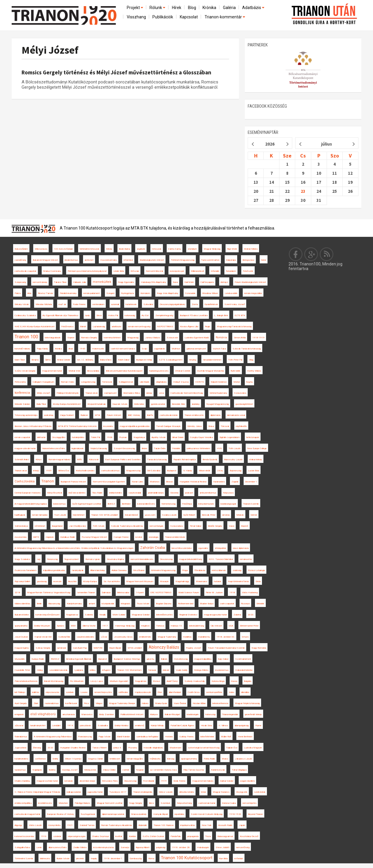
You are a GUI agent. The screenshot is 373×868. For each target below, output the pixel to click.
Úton (160, 692)
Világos (99, 703)
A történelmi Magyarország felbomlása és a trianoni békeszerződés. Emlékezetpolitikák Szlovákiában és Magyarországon (74, 548)
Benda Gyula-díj (210, 460)
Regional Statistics (188, 615)
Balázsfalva (106, 360)
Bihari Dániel (178, 437)
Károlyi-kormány (74, 604)
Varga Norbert (67, 415)
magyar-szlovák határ (25, 448)
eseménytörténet (112, 338)
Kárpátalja (231, 260)
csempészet (110, 393)
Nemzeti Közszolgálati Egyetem (109, 482)
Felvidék (176, 448)
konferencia (22, 393)
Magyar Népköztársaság (247, 703)
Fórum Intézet (114, 415)
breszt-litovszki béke (182, 548)
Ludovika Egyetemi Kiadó (197, 338)
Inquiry (94, 859)
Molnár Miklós (251, 249)
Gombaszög (136, 859)
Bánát (83, 327)
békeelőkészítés (164, 615)
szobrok (57, 836)
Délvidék (260, 604)
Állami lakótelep (98, 570)
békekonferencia (220, 703)
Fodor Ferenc (79, 304)
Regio (207, 327)
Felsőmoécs (67, 327)
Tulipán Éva (232, 748)
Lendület (56, 726)
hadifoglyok (20, 515)
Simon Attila (240, 338)
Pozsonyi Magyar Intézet (94, 537)
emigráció (19, 714)
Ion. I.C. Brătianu (85, 360)
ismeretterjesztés (103, 692)
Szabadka (103, 726)
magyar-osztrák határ (47, 781)
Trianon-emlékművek (175, 537)
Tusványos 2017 (118, 792)
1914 (70, 726)
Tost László (60, 515)
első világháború (43, 714)
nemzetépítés (249, 803)
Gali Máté (189, 282)
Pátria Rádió (209, 759)
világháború (161, 382)
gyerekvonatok (158, 404)
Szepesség (20, 282)
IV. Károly (188, 471)
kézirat (139, 537)
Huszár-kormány (109, 260)
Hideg (40, 670)
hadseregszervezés (159, 371)
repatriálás (179, 814)
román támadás (40, 515)
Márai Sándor (64, 360)
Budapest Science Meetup (127, 659)
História (169, 737)
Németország (168, 504)
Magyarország (133, 471)
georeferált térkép (253, 714)
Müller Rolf (226, 737)
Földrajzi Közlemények (68, 393)
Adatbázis (254, 8)
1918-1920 (235, 814)
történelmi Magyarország (163, 570)
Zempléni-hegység (164, 315)
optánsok (62, 648)
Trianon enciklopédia (143, 792)
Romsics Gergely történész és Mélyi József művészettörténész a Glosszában (116, 72)
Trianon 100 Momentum (129, 670)
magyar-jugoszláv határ (215, 615)
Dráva (211, 426)
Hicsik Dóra (206, 726)
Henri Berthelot (245, 737)
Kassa (234, 681)
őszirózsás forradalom (25, 570)
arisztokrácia (68, 714)
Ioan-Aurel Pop (80, 648)
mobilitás (187, 637)
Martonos (155, 482)
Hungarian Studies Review (73, 748)
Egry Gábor (223, 659)
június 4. (117, 748)
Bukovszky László (233, 460)
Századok (190, 293)
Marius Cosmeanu (52, 271)
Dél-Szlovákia (154, 471)
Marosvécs (87, 714)
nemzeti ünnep (40, 282)
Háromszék (98, 349)
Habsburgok (203, 847)
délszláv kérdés (187, 792)
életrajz (224, 282)
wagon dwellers (247, 781)
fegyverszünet (72, 559)
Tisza (208, 836)
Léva (161, 393)
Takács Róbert (100, 748)
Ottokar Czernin (183, 371)
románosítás (246, 559)
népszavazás (52, 692)
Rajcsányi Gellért (22, 581)
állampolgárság (242, 726)
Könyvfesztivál (54, 493)
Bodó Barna (124, 249)
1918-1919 (258, 338)
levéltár (119, 836)
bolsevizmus (59, 504)
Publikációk (163, 17)
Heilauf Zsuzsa (181, 382)
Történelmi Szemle (24, 859)
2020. (251, 615)
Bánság (171, 759)
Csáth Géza (193, 692)
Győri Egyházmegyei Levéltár (87, 504)
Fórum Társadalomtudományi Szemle (226, 648)
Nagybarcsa (72, 615)
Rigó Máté (232, 249)
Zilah (36, 703)
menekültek (102, 282)
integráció (125, 604)
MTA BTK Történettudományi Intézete (77, 426)
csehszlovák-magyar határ (27, 814)
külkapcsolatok (74, 792)
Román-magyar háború (59, 460)
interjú (36, 471)
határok (218, 581)
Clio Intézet (216, 626)
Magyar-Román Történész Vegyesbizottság (49, 593)
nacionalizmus (52, 703)
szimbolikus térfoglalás (147, 737)
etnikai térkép (256, 460)
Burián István (63, 859)
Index (232, 692)
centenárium (98, 304)
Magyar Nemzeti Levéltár (110, 803)
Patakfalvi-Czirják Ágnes (182, 726)
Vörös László (35, 825)
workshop (49, 415)
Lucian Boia (254, 471)
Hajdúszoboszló (143, 692)
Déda (258, 581)
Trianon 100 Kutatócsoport (187, 858)
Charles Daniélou (22, 781)
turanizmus (20, 770)
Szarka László (169, 515)
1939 (49, 471)
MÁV (80, 460)
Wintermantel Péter (249, 626)
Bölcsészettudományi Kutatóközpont (124, 371)
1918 (232, 593)
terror (264, 260)
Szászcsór (172, 338)
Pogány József (193, 648)
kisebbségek (193, 714)
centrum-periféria (214, 692)
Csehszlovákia (25, 481)
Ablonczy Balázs (164, 647)
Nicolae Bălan (199, 703)
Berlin (39, 604)
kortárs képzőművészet (47, 615)
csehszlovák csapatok (25, 271)
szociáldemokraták (58, 670)
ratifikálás (123, 692)
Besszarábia (93, 371)
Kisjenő (245, 526)
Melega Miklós (201, 670)
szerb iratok (260, 792)
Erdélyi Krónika (121, 726)
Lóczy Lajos (97, 681)
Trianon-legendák (230, 714)
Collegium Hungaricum (43, 382)
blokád (166, 670)
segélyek (141, 249)
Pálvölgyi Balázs (82, 803)
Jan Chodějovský (78, 526)
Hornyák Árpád (161, 814)
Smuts (245, 637)
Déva (99, 315)
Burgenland (57, 526)
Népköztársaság (99, 448)
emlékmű (139, 726)
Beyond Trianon (255, 814)
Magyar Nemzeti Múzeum (140, 581)
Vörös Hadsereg (250, 593)
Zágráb (235, 482)
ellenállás (245, 692)
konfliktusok (71, 703)
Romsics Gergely (89, 338)
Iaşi (38, 559)
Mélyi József (50, 50)
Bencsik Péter (209, 515)
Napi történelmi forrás (238, 581)
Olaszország (130, 781)
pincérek (80, 859)
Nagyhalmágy (182, 581)
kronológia (154, 537)
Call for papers (207, 282)
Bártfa (150, 415)
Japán (242, 825)
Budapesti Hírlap (144, 360)
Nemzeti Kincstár (154, 271)
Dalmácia (106, 593)
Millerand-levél (197, 271)
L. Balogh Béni (221, 315)
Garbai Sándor (227, 781)
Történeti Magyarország (183, 260)
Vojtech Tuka (219, 349)
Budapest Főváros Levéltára (194, 315)
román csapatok (22, 437)
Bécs (151, 803)
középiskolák (108, 604)
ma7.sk (62, 304)
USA (231, 626)
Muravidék (20, 659)
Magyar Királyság (212, 249)
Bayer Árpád (115, 648)
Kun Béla (223, 859)
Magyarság (133, 338)
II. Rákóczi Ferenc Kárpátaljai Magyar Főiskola (37, 792)
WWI (73, 626)
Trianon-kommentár (225, 17)
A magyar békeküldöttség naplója (31, 504)
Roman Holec (68, 382)
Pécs (86, 703)
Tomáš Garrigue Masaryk (168, 426)
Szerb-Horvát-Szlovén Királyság (207, 814)
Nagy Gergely (136, 803)
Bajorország (235, 471)
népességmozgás (77, 836)
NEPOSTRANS (165, 327)
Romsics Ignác (93, 559)
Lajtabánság (99, 327)
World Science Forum (189, 593)
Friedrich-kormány (68, 293)
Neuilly (103, 615)
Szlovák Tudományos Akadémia (127, 526)
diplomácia (215, 415)
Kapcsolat (189, 17)
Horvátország (181, 659)
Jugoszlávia (20, 748)
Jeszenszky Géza (123, 637)
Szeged (110, 293)
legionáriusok (78, 448)
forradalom (231, 271)
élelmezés (45, 859)
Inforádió (215, 271)
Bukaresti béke (22, 615)
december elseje (87, 781)
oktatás (226, 515)
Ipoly (87, 315)
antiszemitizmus (208, 493)
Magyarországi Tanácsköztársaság (234, 327)
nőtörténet (40, 526)
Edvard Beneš (131, 515)
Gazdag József (70, 770)
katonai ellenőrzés (146, 504)
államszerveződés (57, 847)
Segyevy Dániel (95, 759)
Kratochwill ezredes (85, 471)
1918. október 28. (181, 847)
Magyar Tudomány (167, 637)
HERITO (200, 382)
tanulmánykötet (38, 726)
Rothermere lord (186, 604)
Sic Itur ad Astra (111, 581)
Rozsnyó (245, 604)
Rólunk (158, 8)
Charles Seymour (100, 836)
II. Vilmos (223, 726)
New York (207, 825)
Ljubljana (79, 670)
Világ (251, 360)
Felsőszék (248, 271)
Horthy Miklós (254, 371)
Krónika (209, 8)
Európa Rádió (38, 659)
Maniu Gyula (161, 703)
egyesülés (203, 548)
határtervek (131, 304)
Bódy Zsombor (106, 714)
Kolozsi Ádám (21, 249)
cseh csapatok (227, 604)
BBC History (134, 415)
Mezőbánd (139, 570)
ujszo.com (150, 515)
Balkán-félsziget (172, 714)
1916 (44, 836)
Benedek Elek (178, 404)
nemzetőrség (243, 847)
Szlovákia (148, 304)
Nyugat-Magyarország (218, 404)
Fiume (258, 726)
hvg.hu (249, 382)
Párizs (18, 293)
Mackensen (175, 748)
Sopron (71, 338)
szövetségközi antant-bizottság (204, 748)
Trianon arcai (21, 471)
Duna (175, 282)
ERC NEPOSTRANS (161, 593)
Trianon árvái (91, 393)
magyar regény (22, 648)
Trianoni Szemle (251, 504)
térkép (109, 249)
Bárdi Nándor (123, 737)
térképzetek (90, 770)
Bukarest (103, 659)
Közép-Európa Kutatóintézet (67, 404)
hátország (210, 714)
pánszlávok (85, 726)
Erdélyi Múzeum (42, 626)
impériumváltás (188, 825)
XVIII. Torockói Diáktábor (221, 559)
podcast (189, 493)
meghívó (145, 626)
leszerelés (108, 426)
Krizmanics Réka (131, 393)
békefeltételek (207, 737)
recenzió (57, 581)
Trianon (48, 481)
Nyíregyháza (127, 293)
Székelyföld (64, 637)
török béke (139, 404)
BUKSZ (111, 504)
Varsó (232, 526)
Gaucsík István (120, 404)
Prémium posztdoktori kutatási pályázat (87, 271)
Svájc (145, 349)
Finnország (52, 559)
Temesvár (107, 382)
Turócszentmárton (210, 260)
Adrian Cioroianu (119, 570)
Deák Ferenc (180, 781)
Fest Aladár (149, 781)
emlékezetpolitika (23, 803)
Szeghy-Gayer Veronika (201, 437)
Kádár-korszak (218, 770)
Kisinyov (154, 714)
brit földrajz (20, 692)
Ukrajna (35, 360)
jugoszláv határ (95, 792)
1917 (105, 626)
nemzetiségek (156, 526)
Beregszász (248, 260)
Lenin (39, 847)
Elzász (156, 681)
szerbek (70, 692)
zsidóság (237, 570)
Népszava (228, 493)
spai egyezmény (189, 759)
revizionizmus (222, 670)
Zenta (195, 304)
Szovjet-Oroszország (124, 448)
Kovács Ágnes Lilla (189, 327)
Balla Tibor (41, 404)
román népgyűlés (135, 759)
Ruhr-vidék (235, 371)
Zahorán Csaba (153, 548)
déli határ (41, 437)
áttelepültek (220, 548)
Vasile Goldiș (182, 670)
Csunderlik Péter (22, 670)
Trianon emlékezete (194, 415)
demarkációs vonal (236, 415)
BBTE (36, 537)
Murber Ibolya (207, 604)
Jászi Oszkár (21, 637)
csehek (126, 770)
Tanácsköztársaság (157, 460)
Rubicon (84, 415)
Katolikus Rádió (68, 537)
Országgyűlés (59, 437)
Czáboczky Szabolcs (25, 315)
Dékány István (22, 304)
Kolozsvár (94, 460)
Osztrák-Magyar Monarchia (210, 371)
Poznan (123, 437)
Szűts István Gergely (25, 371)
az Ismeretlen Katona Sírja (163, 770)
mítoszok (157, 249)
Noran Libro (137, 482)
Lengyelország (88, 382)
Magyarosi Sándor (141, 615)
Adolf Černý (172, 681)
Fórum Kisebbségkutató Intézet (250, 282)
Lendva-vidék (231, 293)
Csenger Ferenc (121, 537)
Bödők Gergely (215, 526)
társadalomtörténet (212, 360)
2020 (50, 748)
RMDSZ (55, 659)
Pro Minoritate (77, 681)
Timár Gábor (196, 526)
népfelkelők (241, 426)
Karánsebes (219, 482)
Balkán (164, 659)
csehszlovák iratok (169, 415)
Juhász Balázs (153, 338)
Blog (192, 8)
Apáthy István (159, 437)
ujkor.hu (150, 659)
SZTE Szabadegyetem (171, 360)
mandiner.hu (204, 637)
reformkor (128, 260)
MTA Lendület (135, 648)
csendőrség (20, 260)
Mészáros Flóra (110, 781)
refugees (106, 670)
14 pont (140, 593)
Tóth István (98, 526)
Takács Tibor (60, 282)
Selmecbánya (21, 526)
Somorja (125, 847)
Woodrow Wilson (210, 293)
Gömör (254, 515)
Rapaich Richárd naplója (185, 460)
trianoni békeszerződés (54, 448)
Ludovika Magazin (253, 748)
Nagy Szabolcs (22, 559)
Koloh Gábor (124, 360)
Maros (225, 759)
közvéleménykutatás (104, 847)
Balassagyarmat (225, 836)
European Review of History (60, 814)
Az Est (145, 315)
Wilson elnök (205, 471)
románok (69, 781)
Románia (221, 337)
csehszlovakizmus (110, 471)
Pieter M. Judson (214, 593)
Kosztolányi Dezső (249, 836)
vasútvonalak (135, 493)
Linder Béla (119, 271)
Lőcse (104, 637)
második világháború (153, 748)
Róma (151, 859)
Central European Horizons (28, 493)
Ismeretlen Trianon (86, 593)
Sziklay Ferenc (186, 737)
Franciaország (85, 737)
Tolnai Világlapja (239, 770)
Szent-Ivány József (235, 304)
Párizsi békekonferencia (26, 681)
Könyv (39, 460)
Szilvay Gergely (43, 648)
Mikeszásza (41, 249)
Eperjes (60, 626)
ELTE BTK (240, 315)
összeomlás (21, 537)
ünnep (149, 393)
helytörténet (79, 515)
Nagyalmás (141, 681)
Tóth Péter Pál (235, 360)
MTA (97, 415)
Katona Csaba (229, 803)
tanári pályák (78, 570)
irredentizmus (71, 260)
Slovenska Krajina (115, 559)
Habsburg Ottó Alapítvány (153, 282)
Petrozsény (20, 382)
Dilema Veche (89, 626)
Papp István (104, 737)
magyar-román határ (52, 371)
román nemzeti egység (139, 327)
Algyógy (18, 825)
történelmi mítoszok (89, 249)
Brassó (169, 482)
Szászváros (240, 393)
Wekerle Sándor (22, 404)
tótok (203, 792)
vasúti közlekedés (85, 637)
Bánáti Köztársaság (54, 681)
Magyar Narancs (221, 792)
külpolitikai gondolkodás (54, 570)
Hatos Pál (113, 315)
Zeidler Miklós (80, 847)
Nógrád (140, 770)
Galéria (229, 8)
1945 (82, 349)
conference (40, 759)
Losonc (84, 692)
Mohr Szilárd (119, 615)
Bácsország (54, 604)
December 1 (251, 482)
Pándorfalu (176, 836)
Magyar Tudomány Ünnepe (122, 703)
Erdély (55, 759)
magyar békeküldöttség (191, 559)
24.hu (220, 471)
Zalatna (237, 615)
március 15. (177, 626)
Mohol (236, 382)
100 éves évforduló (63, 249)
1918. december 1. (113, 859)
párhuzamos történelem (198, 448)
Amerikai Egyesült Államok (79, 659)
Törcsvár (225, 426)
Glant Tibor (20, 360)
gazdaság (42, 581)
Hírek (177, 8)
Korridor (132, 836)
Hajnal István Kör (43, 637)
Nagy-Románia (259, 648)
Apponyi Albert (143, 847)
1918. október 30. (226, 637)
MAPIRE (98, 648)
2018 (17, 593)
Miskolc (240, 515)
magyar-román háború (203, 781)
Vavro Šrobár (180, 703)
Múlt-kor (176, 349)
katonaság (130, 315)
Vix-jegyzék (242, 792)
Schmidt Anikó (22, 460)
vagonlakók (160, 349)
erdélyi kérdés (115, 493)
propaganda (193, 836)
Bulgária (248, 681)
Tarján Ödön (160, 448)
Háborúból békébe (244, 670)
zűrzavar (19, 726)
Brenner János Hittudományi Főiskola (33, 426)
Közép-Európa (90, 581)
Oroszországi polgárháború (172, 304)
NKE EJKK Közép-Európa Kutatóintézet (35, 327)
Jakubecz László (243, 759)
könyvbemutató (206, 504)
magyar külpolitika (203, 659)
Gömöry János (195, 426)
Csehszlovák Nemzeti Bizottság (187, 393)
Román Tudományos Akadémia (116, 825)
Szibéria (89, 615)
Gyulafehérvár (211, 304)
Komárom (145, 293)
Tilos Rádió (97, 493)
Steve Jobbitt (222, 847)
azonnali (115, 304)
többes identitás (22, 604)
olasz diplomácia (241, 548)
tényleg (193, 360)
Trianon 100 (26, 337)
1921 (70, 825)
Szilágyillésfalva (22, 847)
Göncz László (166, 792)
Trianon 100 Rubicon (164, 825)
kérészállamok (219, 570)
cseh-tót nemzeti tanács (123, 349)
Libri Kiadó (144, 382)
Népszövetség (184, 803)
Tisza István (143, 604)
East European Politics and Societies (123, 460)
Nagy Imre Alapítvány (168, 293)
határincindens (21, 759)
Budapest (172, 471)
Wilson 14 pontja (73, 759)
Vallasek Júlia (80, 282)
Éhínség (37, 748)
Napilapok (37, 770)
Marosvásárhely (139, 814)
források (152, 670)
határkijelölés (78, 437)
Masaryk (164, 581)
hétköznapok (253, 437)
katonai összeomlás (24, 836)
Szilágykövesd (126, 382)
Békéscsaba (123, 593)
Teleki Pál (95, 437)
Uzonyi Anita (54, 825)
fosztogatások (88, 814)
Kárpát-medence (219, 382)
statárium (192, 249)
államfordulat (175, 692)
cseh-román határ (207, 803)
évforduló (239, 859)
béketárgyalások (53, 338)
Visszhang (136, 17)
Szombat (165, 803)
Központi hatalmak (97, 404)
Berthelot (126, 504)
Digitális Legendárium (229, 437)
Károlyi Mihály (157, 726)
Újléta (48, 360)
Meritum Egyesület (119, 681)
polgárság (161, 847)
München (63, 803)
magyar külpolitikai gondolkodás (135, 426)
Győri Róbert (189, 515)
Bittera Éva (64, 471)
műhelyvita (155, 759)
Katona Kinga (218, 681)
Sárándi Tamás (87, 825)
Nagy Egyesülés (126, 282)
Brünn (144, 448)
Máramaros (202, 581)
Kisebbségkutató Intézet (152, 260)
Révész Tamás (45, 293)
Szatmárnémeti (243, 659)
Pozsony (133, 748)
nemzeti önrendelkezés (142, 559)
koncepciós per (177, 271)
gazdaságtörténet (244, 404)
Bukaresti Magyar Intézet (45, 260)
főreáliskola (200, 570)
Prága (185, 570)
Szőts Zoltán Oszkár (153, 836)
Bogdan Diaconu (164, 604)
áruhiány (196, 404)
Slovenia (174, 493)
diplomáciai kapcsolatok (113, 814)
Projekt (135, 8)
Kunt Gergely (21, 703)
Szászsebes (177, 526)
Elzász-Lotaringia (256, 570)
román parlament (92, 293)
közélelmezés (45, 803)
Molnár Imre (74, 371)
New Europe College (257, 448)
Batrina (52, 770)
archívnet (89, 260)
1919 (164, 781)
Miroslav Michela (44, 304)
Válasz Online (109, 770)
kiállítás (36, 692)
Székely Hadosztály (195, 681)
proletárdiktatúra (156, 493)
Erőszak (135, 271)
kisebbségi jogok (228, 504)
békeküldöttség (197, 626)
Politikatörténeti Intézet (132, 714)
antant (92, 604)
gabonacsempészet (196, 349)
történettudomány (218, 393)
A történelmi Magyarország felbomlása (53, 737)
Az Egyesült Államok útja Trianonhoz (60, 315)
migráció (50, 537)
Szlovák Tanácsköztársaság (247, 349)
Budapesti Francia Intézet (73, 482)
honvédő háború (22, 349)
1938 (110, 437)
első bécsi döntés (77, 493)
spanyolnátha (21, 626)
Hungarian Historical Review (193, 482)
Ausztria (72, 581)
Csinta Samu (175, 249)
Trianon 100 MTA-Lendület (105, 515)
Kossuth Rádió (225, 825)
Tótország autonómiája (26, 415)
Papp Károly (42, 349)
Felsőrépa (187, 504)
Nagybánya (139, 437)
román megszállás (253, 293)
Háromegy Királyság (125, 626)
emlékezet (115, 759)
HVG (219, 448)
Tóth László (234, 448)
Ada (29, 293)
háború (145, 703)
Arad (71, 349)
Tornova (160, 626)
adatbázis (116, 327)
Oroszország (166, 559)
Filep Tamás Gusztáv (194, 770)
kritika (93, 670)
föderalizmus (21, 737)
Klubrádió (143, 825)
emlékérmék (145, 637)
